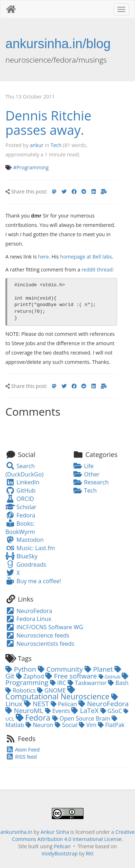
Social (67, 725)
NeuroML (25, 710)
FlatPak (111, 725)
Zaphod (31, 676)
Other (86, 474)
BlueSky (21, 556)
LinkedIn (22, 482)
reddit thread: (98, 269)
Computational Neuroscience (58, 694)
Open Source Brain (82, 718)
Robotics (21, 690)
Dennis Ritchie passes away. (48, 123)
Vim (88, 725)
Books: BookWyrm (20, 528)
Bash (118, 683)
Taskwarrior (88, 683)
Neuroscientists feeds (40, 644)
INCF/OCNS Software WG (44, 627)
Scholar (21, 507)
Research (91, 482)
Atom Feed (22, 750)
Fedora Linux (28, 619)
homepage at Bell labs (86, 257)
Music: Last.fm (30, 548)
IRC (59, 683)
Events (58, 711)
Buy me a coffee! (33, 581)
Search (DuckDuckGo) (24, 470)
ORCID (20, 499)
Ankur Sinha (55, 832)
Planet (100, 669)
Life (84, 466)
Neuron (40, 725)
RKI (90, 853)
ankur (37, 145)
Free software (72, 676)
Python (22, 669)
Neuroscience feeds (37, 635)
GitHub (21, 490)
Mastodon (24, 540)
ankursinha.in (16, 832)
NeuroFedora (29, 611)
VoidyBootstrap (60, 853)
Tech (56, 145)
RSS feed (21, 757)
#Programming (31, 167)
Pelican (65, 704)
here (44, 257)
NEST (37, 703)
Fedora (20, 515)
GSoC (112, 711)
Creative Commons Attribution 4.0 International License (73, 835)
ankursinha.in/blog (58, 44)
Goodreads (26, 565)
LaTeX (86, 710)
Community (61, 669)
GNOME (52, 690)
